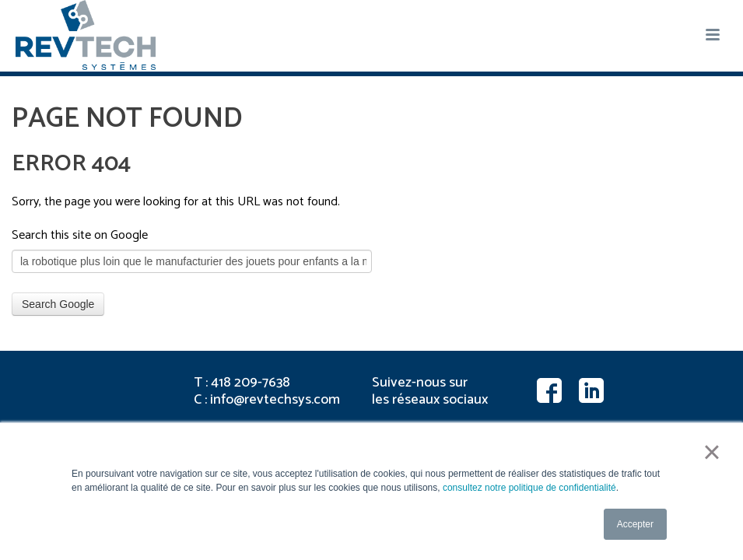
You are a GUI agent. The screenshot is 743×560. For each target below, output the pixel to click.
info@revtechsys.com (275, 400)
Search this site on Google (80, 235)
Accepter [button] (635, 524)
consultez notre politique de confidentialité (529, 488)
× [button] (711, 452)
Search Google (58, 304)
